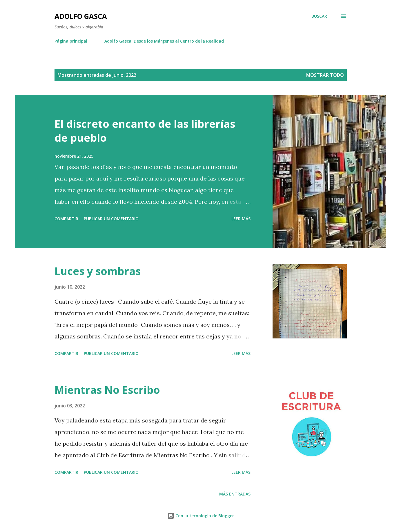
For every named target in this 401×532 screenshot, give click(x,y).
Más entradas (235, 494)
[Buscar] (319, 16)
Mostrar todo (325, 75)
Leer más (241, 219)
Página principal (71, 41)
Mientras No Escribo (107, 390)
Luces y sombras (98, 271)
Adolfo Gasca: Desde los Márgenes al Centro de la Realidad (164, 41)
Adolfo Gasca (81, 16)
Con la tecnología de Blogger (201, 516)
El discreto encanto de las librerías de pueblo (145, 131)
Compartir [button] (66, 219)
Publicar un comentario (111, 219)
